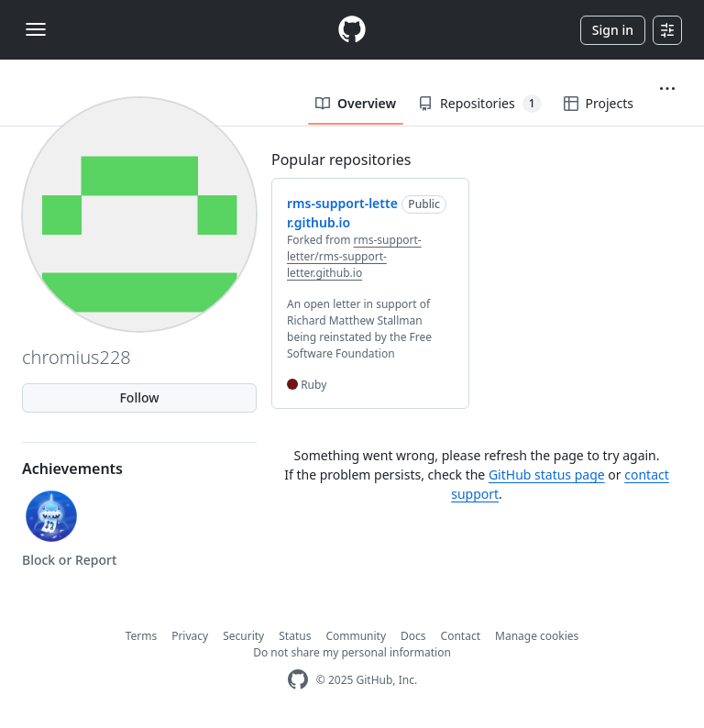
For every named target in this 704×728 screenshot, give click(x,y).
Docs (413, 636)
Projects (599, 103)
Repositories (479, 104)
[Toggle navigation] (36, 29)
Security (243, 636)
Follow (139, 397)
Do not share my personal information (352, 652)
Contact (461, 636)
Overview (356, 103)
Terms (142, 636)
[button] (667, 89)
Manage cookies (537, 636)
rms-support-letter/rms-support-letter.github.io (354, 256)
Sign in (613, 30)
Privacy (190, 636)
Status (295, 636)
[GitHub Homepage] (298, 680)
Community (356, 636)
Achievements (72, 469)
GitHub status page (547, 474)
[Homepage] (352, 30)
